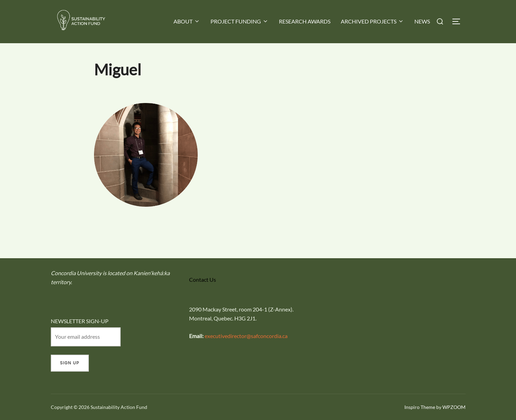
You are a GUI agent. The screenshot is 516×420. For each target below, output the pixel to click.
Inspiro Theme (420, 407)
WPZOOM (454, 407)
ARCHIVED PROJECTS (372, 21)
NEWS (422, 21)
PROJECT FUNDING (240, 21)
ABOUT (187, 21)
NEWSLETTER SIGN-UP (80, 321)
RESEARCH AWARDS (305, 21)
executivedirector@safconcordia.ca (246, 336)
